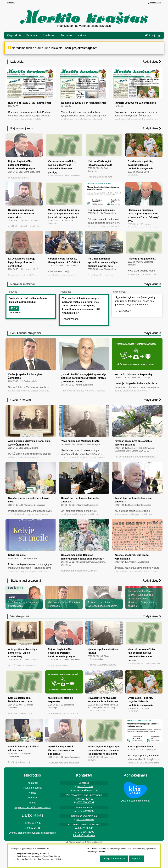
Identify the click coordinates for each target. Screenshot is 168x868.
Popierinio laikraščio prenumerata (33, 807)
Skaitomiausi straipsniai (26, 581)
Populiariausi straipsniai (26, 333)
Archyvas (66, 35)
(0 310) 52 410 (85, 799)
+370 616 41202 (85, 832)
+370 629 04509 (85, 811)
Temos (33, 803)
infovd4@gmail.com (84, 835)
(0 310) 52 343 (85, 828)
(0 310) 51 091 (85, 786)
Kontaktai (11, 3)
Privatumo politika (33, 788)
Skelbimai (49, 35)
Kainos (82, 35)
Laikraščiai (17, 62)
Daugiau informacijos (114, 859)
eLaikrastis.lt (97, 842)
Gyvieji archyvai (21, 400)
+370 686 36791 (85, 802)
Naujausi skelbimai (22, 284)
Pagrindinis (14, 35)
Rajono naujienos (22, 128)
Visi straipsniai (20, 616)
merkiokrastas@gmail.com (84, 790)
